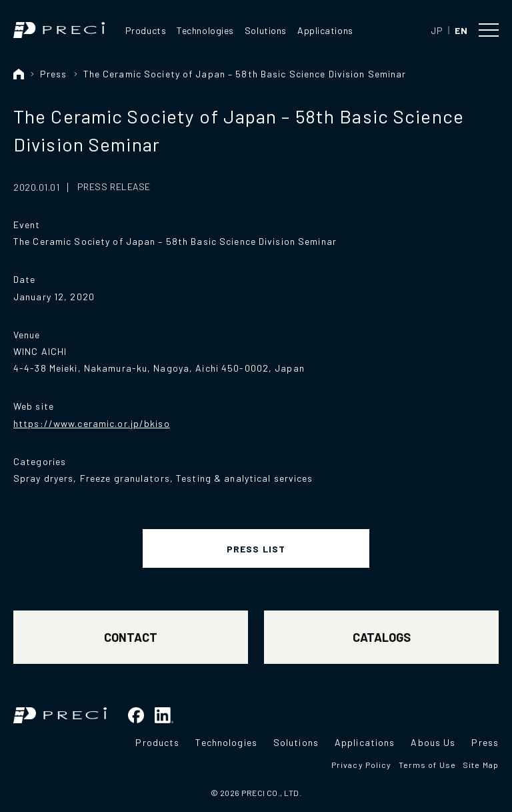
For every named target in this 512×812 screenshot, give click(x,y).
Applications (325, 30)
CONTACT (131, 637)
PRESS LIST (256, 549)
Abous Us (433, 742)
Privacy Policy (362, 765)
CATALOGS (382, 637)
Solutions (266, 30)
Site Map (481, 765)
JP (437, 30)
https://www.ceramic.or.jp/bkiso (92, 423)
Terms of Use (427, 765)
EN (461, 30)
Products (146, 30)
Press (54, 74)
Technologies (205, 30)
